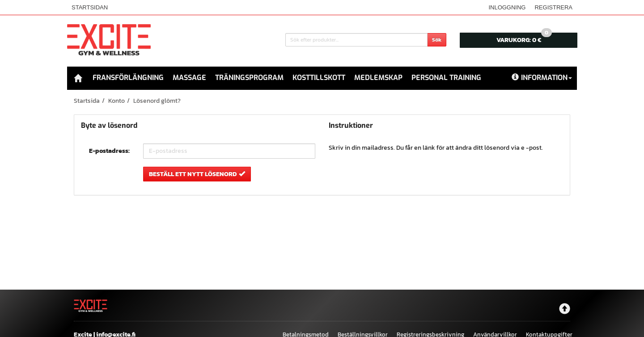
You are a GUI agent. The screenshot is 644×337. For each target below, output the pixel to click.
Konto (117, 101)
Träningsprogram (249, 78)
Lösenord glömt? (157, 101)
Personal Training (446, 78)
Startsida (87, 101)
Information (542, 78)
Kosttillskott (319, 78)
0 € (524, 39)
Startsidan (90, 7)
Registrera (553, 7)
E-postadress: (109, 151)
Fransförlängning (128, 78)
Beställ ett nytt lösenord (197, 174)
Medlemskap (378, 78)
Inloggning (507, 7)
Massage (189, 78)
